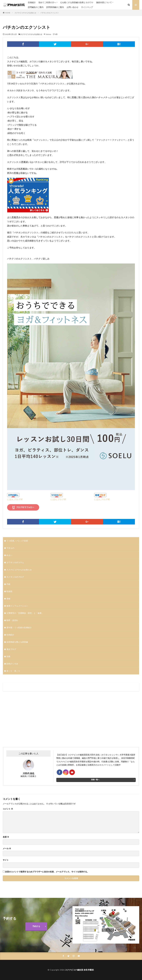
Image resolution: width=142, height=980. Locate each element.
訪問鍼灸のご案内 (36, 7)
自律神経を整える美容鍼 (17, 642)
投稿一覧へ (95, 780)
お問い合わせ (72, 7)
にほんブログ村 (15, 499)
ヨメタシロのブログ (15, 577)
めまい (9, 555)
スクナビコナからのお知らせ (25, 13)
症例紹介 (32, 2)
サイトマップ (87, 7)
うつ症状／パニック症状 (17, 541)
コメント (8, 809)
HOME (8, 13)
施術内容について (104, 2)
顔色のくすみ (12, 664)
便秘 (8, 599)
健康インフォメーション (17, 606)
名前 (6, 837)
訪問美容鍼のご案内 (55, 7)
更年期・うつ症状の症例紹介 (19, 627)
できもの (10, 548)
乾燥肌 (9, 591)
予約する (36, 926)
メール (7, 848)
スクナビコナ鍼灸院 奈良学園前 (80, 970)
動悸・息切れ (12, 620)
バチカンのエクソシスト (50, 13)
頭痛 (8, 656)
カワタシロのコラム (15, 562)
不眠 (8, 584)
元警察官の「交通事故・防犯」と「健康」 (25, 613)
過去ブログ (11, 649)
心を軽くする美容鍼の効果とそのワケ (77, 2)
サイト (6, 860)
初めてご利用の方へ (47, 2)
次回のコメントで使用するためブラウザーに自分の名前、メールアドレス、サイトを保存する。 (47, 872)
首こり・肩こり (13, 671)
